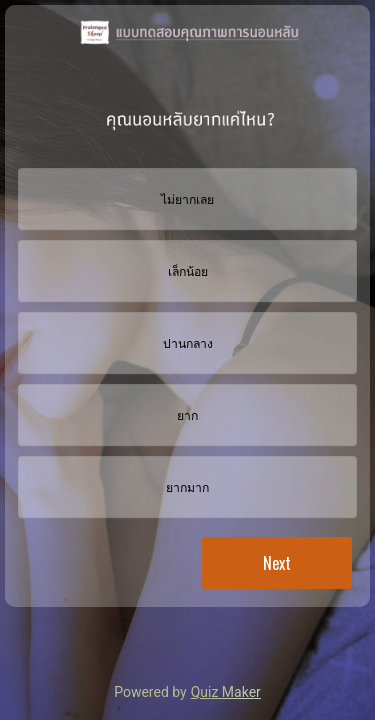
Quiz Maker (226, 692)
